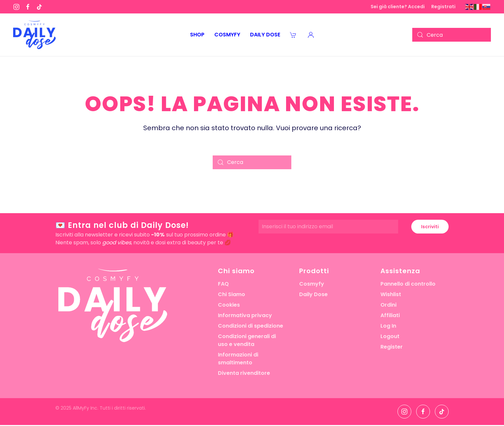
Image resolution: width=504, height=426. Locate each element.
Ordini (388, 305)
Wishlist (391, 294)
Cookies (229, 305)
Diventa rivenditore (244, 373)
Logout (390, 336)
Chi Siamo (232, 294)
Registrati (443, 7)
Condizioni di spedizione (251, 326)
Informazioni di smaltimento (238, 359)
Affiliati (390, 315)
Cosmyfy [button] (227, 35)
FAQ (223, 284)
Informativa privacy (245, 315)
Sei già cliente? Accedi (398, 7)
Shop (197, 35)
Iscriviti (430, 227)
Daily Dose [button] (265, 35)
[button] (311, 35)
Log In (388, 326)
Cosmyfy (312, 284)
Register (392, 347)
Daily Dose (313, 294)
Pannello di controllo (408, 284)
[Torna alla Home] (34, 35)
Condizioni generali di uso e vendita (247, 340)
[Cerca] (452, 35)
